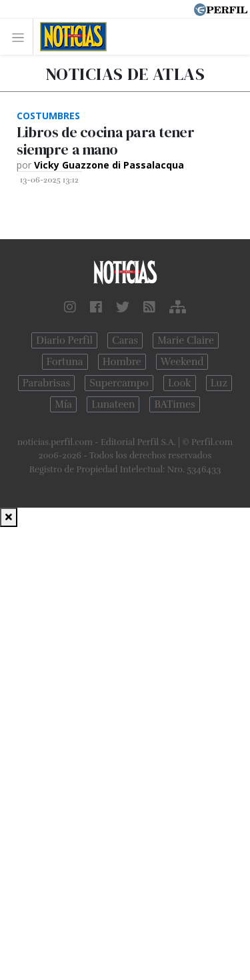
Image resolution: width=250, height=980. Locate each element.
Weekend (182, 362)
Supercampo (119, 383)
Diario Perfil (64, 340)
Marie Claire (186, 340)
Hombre (122, 362)
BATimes (174, 404)
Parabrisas (46, 383)
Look (180, 383)
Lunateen (113, 404)
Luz (219, 383)
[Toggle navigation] (22, 37)
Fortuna (65, 362)
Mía (63, 404)
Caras (125, 340)
